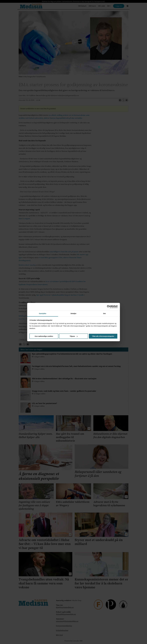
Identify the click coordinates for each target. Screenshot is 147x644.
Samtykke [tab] (43, 313)
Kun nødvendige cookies (44, 336)
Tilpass (74, 336)
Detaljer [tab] (74, 313)
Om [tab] (104, 313)
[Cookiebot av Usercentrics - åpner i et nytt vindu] (109, 307)
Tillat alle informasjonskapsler (103, 336)
